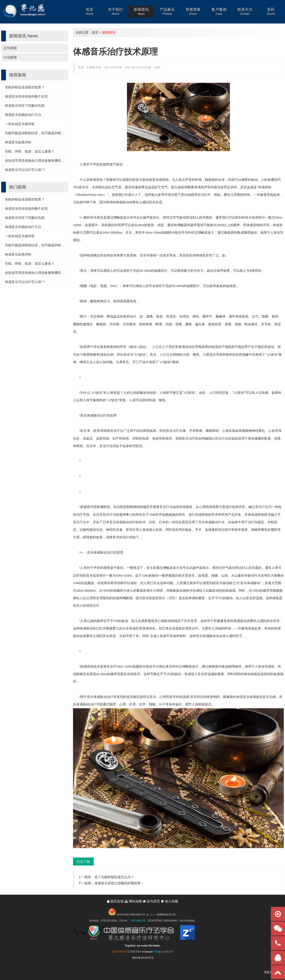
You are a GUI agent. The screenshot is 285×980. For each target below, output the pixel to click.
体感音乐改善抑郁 (18, 142)
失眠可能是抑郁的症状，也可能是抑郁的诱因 (38, 133)
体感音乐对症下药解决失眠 (25, 106)
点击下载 (83, 862)
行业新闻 (10, 57)
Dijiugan (148, 952)
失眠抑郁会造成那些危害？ (25, 87)
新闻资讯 (109, 32)
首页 (95, 32)
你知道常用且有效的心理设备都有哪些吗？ (36, 161)
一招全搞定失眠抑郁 (20, 124)
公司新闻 (10, 48)
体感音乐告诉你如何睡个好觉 (26, 96)
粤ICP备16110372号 (143, 958)
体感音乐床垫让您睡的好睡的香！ (119, 883)
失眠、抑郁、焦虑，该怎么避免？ (30, 151)
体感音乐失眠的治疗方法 (23, 115)
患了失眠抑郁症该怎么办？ (114, 877)
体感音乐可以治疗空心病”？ (25, 170)
